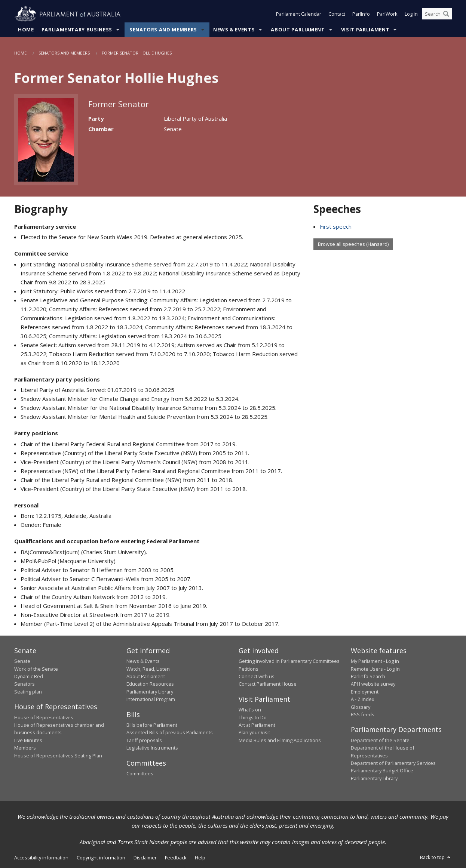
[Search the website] (437, 14)
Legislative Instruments (152, 748)
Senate (22, 661)
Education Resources (150, 684)
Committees (140, 773)
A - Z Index (363, 699)
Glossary (361, 707)
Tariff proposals (144, 740)
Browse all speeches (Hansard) (353, 244)
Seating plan (28, 692)
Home (26, 30)
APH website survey (373, 684)
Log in (411, 14)
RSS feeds (363, 714)
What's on (250, 710)
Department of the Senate (380, 740)
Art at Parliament (257, 725)
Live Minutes (28, 740)
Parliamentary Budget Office (382, 771)
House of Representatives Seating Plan (58, 756)
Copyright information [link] (101, 858)
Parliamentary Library (150, 692)
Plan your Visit (254, 733)
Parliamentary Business (77, 30)
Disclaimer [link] (145, 858)
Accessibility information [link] (41, 858)
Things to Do (253, 717)
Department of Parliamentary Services (393, 763)
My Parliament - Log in (375, 661)
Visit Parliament (365, 30)
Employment (365, 692)
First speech (336, 226)
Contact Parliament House (268, 684)
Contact (337, 14)
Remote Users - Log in (375, 669)
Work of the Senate (36, 669)
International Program (151, 699)
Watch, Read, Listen (148, 669)
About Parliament (298, 30)
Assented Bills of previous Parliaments (170, 733)
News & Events (234, 30)
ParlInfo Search (368, 676)
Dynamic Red (29, 676)
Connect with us (257, 676)
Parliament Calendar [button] (299, 14)
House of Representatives (44, 717)
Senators (24, 684)
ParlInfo (361, 14)
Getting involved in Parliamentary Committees (289, 661)
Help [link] (200, 858)
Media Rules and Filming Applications (280, 740)
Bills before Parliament (152, 725)
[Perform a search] (446, 14)
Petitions (249, 669)
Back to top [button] (436, 858)
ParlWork (387, 14)
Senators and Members (163, 30)
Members (25, 748)
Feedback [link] (176, 858)
